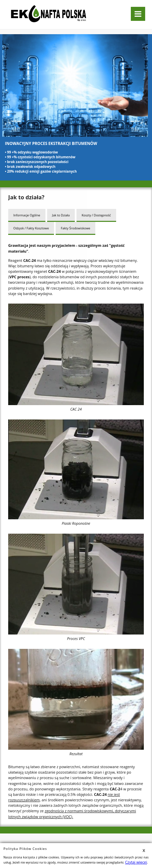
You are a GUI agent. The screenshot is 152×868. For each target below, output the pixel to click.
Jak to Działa (61, 215)
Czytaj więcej (134, 862)
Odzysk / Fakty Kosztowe (31, 227)
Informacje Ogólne (27, 215)
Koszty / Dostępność (95, 215)
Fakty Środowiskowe (75, 227)
